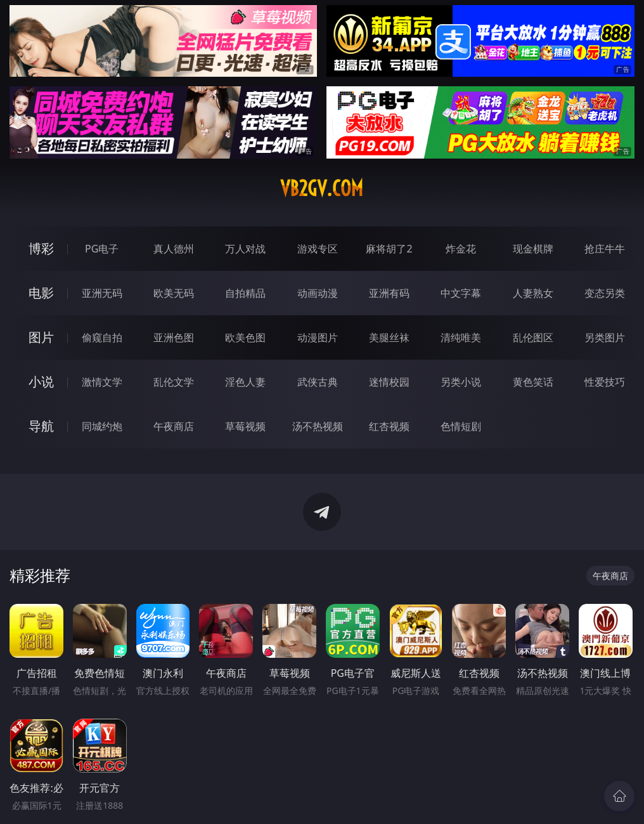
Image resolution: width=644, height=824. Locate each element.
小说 (41, 382)
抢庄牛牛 (605, 249)
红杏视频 (389, 426)
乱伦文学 (174, 382)
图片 (41, 337)
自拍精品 (245, 293)
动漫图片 (318, 337)
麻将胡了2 (389, 249)
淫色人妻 (245, 382)
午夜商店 (174, 426)
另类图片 (605, 337)
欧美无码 (174, 293)
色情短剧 (461, 426)
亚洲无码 (102, 293)
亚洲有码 (389, 293)
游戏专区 (318, 249)
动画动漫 (318, 293)
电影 (41, 293)
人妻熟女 (533, 293)
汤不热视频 (318, 426)
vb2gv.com (322, 188)
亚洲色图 (174, 337)
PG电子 (102, 249)
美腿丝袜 (389, 337)
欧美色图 (245, 337)
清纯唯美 (461, 337)
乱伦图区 (533, 337)
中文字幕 (461, 293)
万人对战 (245, 249)
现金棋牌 (533, 249)
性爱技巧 (605, 382)
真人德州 (174, 249)
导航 (41, 426)
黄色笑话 (533, 382)
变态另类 (605, 293)
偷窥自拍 (102, 337)
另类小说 (461, 382)
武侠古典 (318, 382)
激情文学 (102, 382)
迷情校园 (389, 382)
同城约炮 (102, 426)
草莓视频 (245, 426)
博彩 (41, 248)
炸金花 (461, 249)
